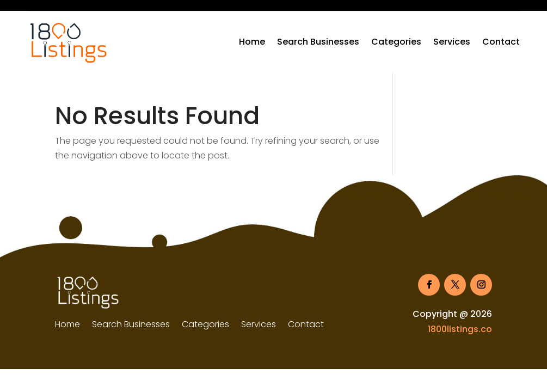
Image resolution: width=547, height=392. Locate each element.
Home (252, 42)
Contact (501, 42)
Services (452, 42)
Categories (396, 42)
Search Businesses (318, 42)
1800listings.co (460, 329)
